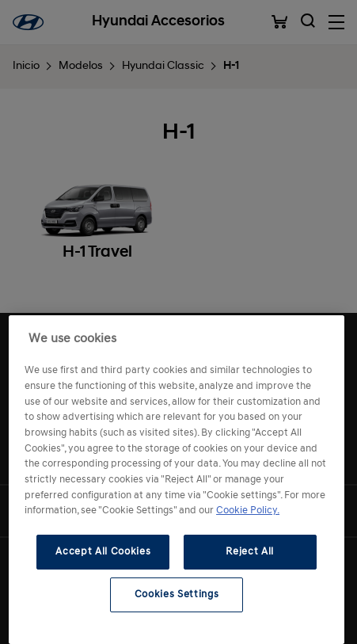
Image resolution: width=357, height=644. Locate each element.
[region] (177, 480)
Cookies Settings (177, 594)
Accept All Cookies (103, 552)
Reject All (250, 552)
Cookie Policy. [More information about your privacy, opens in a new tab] (248, 511)
